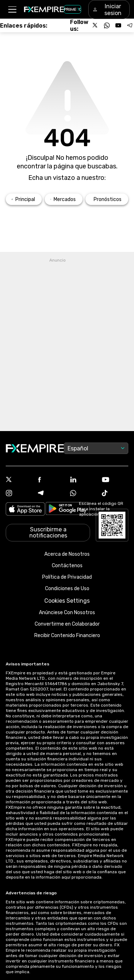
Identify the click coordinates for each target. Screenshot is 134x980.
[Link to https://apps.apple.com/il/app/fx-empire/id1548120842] (25, 510)
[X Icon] (19, 480)
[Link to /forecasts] (107, 199)
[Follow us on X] (95, 25)
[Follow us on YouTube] (118, 25)
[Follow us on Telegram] (130, 25)
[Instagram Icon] (19, 494)
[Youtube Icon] (115, 480)
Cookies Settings (67, 601)
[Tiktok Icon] (115, 494)
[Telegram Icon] (51, 494)
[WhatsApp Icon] (83, 494)
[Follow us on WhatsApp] (107, 25)
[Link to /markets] (64, 199)
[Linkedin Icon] (83, 480)
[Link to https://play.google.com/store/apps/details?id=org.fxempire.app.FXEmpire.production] (68, 510)
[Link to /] (24, 199)
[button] (12, 9)
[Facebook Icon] (51, 480)
